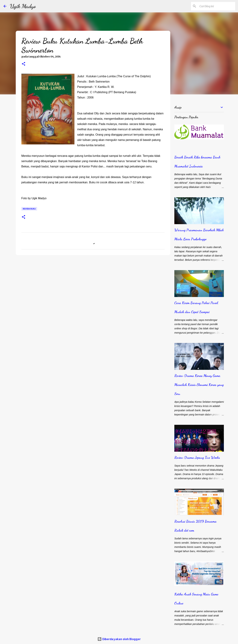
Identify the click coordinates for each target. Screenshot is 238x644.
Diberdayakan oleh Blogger (119, 639)
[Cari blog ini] (217, 6)
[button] (24, 64)
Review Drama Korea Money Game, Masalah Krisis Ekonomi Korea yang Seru (199, 385)
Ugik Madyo (23, 6)
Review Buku (29, 209)
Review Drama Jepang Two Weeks (197, 457)
